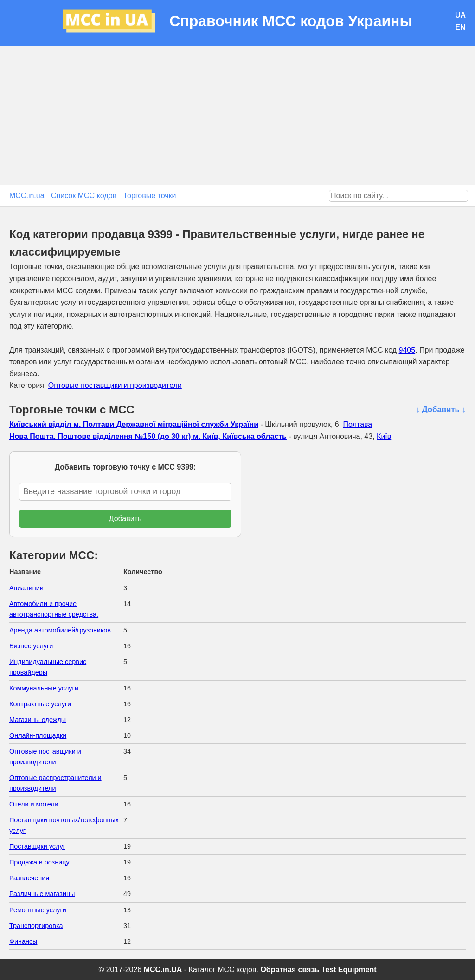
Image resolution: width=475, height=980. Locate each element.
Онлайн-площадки (38, 735)
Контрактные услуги (40, 704)
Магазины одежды (38, 720)
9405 (407, 350)
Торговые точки (150, 196)
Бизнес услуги (31, 646)
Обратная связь (290, 970)
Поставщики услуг (37, 846)
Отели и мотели (34, 804)
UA (460, 15)
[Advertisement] (237, 116)
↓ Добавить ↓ (441, 409)
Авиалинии (26, 588)
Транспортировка (36, 926)
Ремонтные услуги (38, 910)
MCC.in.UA (163, 970)
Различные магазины (42, 894)
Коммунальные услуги (44, 688)
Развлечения (29, 878)
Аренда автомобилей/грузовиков (60, 630)
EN (460, 27)
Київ (384, 436)
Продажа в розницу (39, 862)
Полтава (358, 424)
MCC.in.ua (27, 196)
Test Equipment (349, 970)
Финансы (23, 941)
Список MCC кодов (84, 196)
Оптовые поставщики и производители (115, 385)
